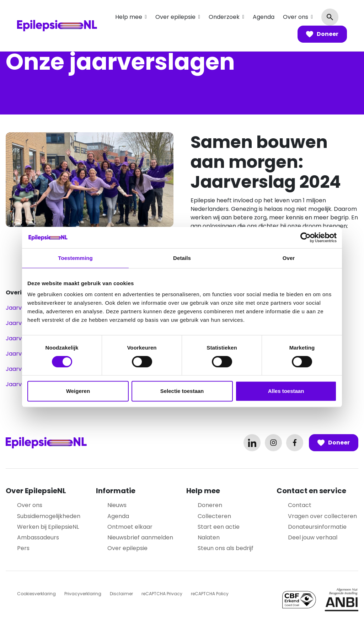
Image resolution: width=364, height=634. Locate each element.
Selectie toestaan (182, 391)
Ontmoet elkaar (130, 527)
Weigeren (78, 391)
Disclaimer (121, 594)
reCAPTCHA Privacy (162, 594)
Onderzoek (224, 17)
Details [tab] (182, 258)
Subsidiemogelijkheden (49, 516)
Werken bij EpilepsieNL (48, 527)
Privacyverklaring (83, 594)
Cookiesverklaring (36, 594)
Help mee (129, 17)
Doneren (210, 505)
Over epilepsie (175, 17)
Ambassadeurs (38, 537)
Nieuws (117, 505)
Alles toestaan (286, 391)
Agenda (264, 17)
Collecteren (214, 516)
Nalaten (209, 537)
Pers (23, 548)
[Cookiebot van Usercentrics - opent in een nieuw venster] (306, 238)
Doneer (322, 34)
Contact (300, 505)
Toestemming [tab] (75, 258)
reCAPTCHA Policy (210, 594)
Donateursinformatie (317, 527)
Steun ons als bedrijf (226, 548)
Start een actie (219, 527)
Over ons (296, 17)
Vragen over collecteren (322, 516)
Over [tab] (289, 258)
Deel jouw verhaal (313, 537)
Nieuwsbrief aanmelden (140, 537)
